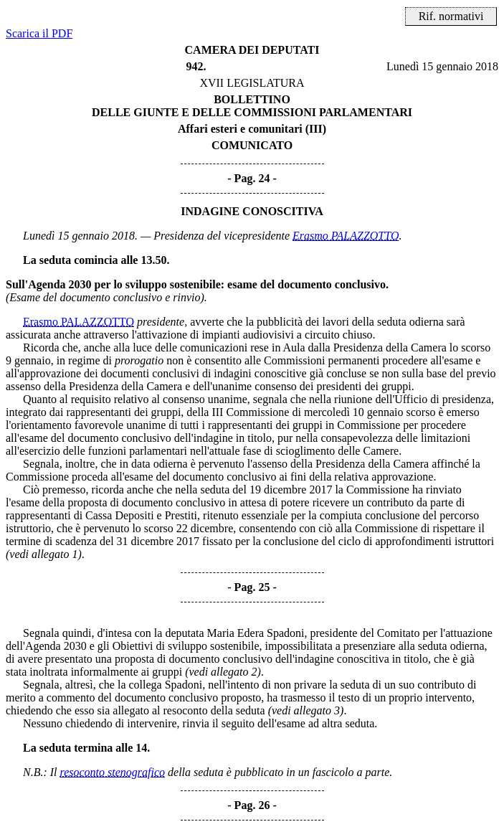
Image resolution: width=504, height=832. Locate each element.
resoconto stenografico (113, 772)
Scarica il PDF (39, 33)
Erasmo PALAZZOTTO (346, 236)
